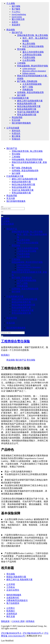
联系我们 (5, 355)
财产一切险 (28, 87)
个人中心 (16, 12)
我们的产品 (17, 32)
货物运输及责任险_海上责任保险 (33, 35)
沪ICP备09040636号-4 (33, 633)
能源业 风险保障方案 (16, 577)
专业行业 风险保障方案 (28, 112)
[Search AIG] (13, 209)
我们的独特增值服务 (21, 123)
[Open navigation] (2, 214)
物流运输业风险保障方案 (29, 106)
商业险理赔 (17, 117)
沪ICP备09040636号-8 (11, 633)
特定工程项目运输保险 (33, 46)
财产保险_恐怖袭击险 (27, 81)
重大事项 (16, 136)
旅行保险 (16, 6)
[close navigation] (2, 212)
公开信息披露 (13, 128)
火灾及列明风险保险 (32, 84)
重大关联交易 (18, 19)
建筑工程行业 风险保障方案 (19, 580)
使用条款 (30, 621)
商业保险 (11, 30)
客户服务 (16, 9)
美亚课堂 (16, 25)
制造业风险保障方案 (27, 109)
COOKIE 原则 (18, 621)
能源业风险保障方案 (27, 104)
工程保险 (21, 63)
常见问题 (16, 120)
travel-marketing (19, 14)
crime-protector (29, 68)
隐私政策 (5, 621)
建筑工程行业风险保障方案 (30, 101)
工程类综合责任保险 (32, 55)
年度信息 (16, 133)
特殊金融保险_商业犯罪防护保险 (33, 66)
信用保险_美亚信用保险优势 (30, 92)
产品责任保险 (29, 57)
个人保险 (11, 3)
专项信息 (16, 139)
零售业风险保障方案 (27, 115)
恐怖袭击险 (28, 90)
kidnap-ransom (29, 73)
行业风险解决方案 (20, 98)
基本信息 (16, 131)
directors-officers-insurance (34, 71)
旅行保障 (21, 95)
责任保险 (21, 49)
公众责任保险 (29, 60)
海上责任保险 (29, 44)
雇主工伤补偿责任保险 (33, 52)
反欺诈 (15, 22)
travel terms (17, 17)
